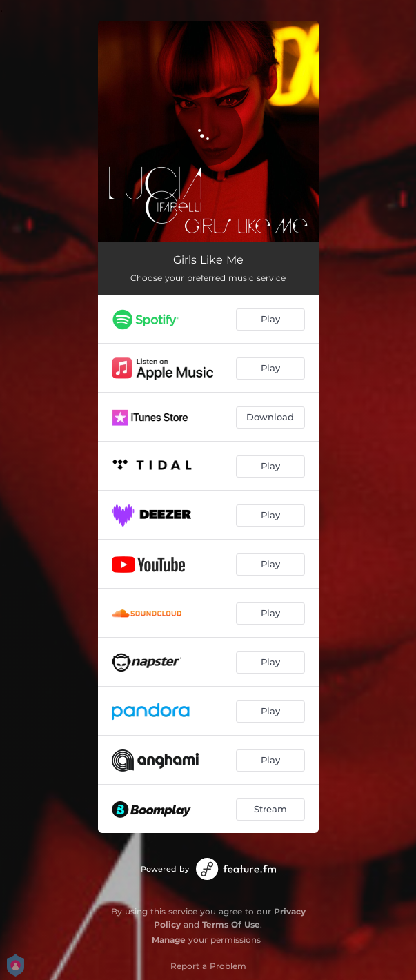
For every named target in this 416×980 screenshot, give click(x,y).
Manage (169, 940)
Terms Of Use (231, 924)
